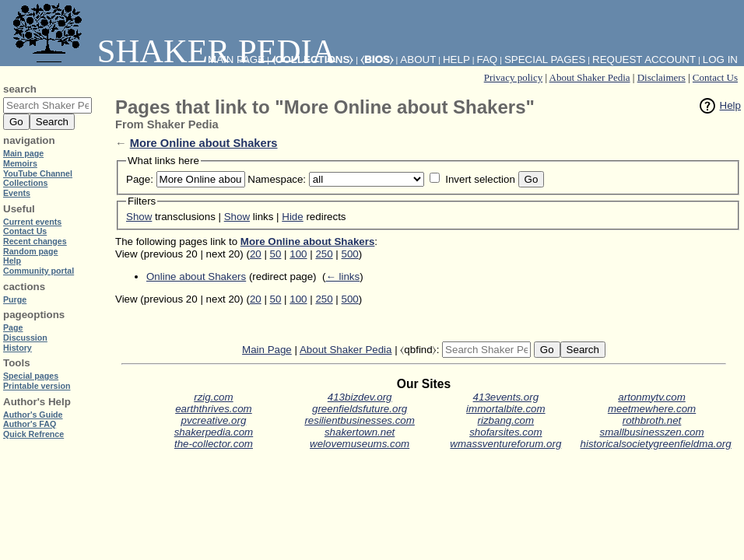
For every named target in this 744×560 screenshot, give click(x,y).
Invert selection (480, 179)
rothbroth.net (652, 420)
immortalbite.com (505, 409)
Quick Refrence (33, 434)
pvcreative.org (214, 420)
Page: (140, 179)
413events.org (506, 397)
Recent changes (35, 241)
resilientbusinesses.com (360, 420)
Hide (292, 217)
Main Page (267, 350)
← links (342, 276)
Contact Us (715, 77)
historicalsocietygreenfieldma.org (656, 444)
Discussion (25, 338)
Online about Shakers (196, 276)
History (18, 348)
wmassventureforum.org (505, 444)
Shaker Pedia (171, 51)
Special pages (545, 59)
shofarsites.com (505, 432)
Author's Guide (33, 415)
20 (256, 254)
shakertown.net (360, 432)
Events (17, 193)
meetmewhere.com (652, 409)
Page (13, 327)
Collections (25, 183)
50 (276, 254)
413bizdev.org (360, 397)
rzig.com (213, 397)
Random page (30, 251)
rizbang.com (506, 420)
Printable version (37, 386)
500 (350, 254)
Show (139, 217)
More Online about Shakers (204, 143)
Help (730, 105)
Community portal (39, 271)
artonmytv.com (651, 397)
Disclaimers (662, 77)
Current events (32, 222)
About (418, 59)
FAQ (488, 59)
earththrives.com (214, 409)
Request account (644, 59)
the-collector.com (214, 444)
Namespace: (277, 179)
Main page (23, 153)
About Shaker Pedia (590, 77)
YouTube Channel (38, 173)
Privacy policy (513, 77)
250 (324, 254)
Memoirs (20, 163)
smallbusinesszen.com (652, 432)
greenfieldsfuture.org (360, 409)
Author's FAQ (30, 424)
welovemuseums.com (360, 444)
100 (298, 254)
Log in (720, 59)
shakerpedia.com (214, 432)
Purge (15, 299)
